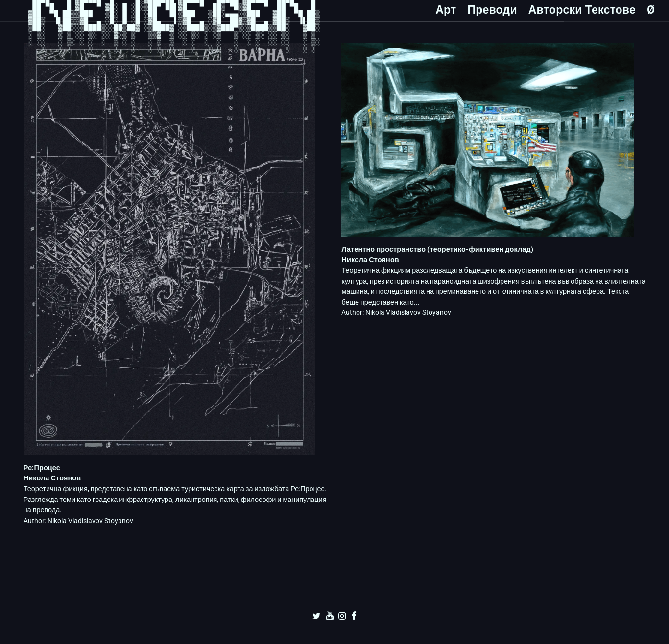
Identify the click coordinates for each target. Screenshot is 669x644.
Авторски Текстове (582, 10)
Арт (446, 10)
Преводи (492, 10)
